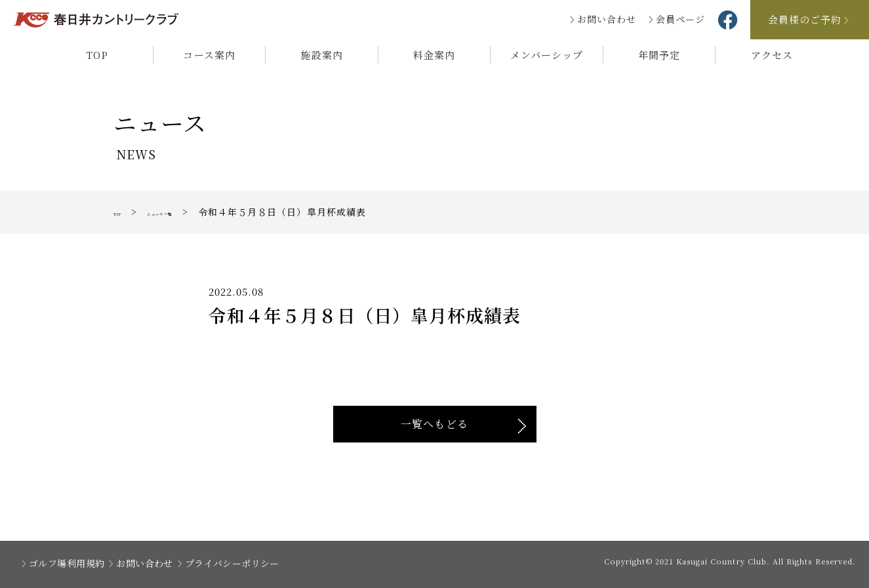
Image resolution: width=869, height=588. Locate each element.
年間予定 (659, 55)
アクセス (772, 55)
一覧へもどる (434, 424)
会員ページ (680, 19)
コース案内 (209, 55)
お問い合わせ (607, 19)
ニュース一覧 (189, 212)
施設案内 (321, 55)
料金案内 (434, 55)
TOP (97, 55)
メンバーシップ (547, 55)
